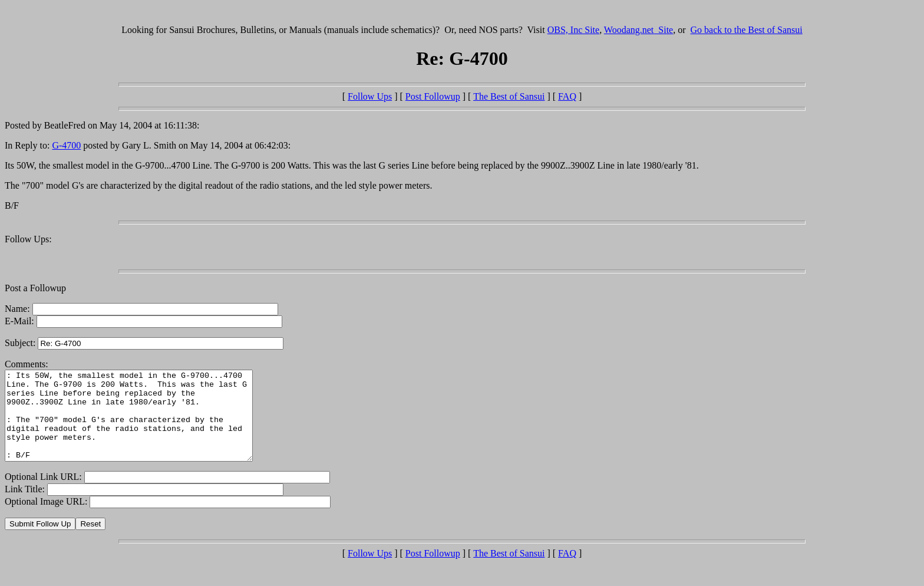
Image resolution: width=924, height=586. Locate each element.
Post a (17, 288)
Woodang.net (638, 30)
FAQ (567, 96)
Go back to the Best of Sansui (747, 30)
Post (433, 96)
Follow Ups (370, 96)
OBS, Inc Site (573, 30)
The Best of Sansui (509, 96)
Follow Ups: (28, 239)
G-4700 (66, 145)
